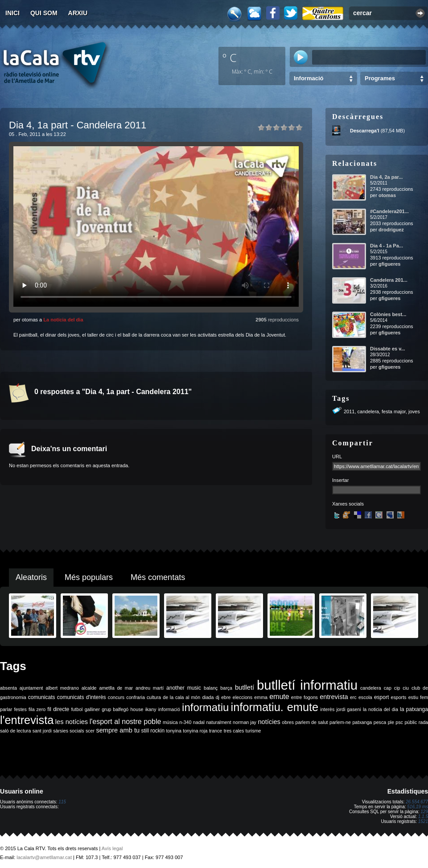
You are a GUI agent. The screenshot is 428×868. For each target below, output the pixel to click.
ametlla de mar (116, 688)
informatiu (205, 707)
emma (261, 697)
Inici (12, 13)
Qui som (44, 13)
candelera (368, 411)
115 (62, 802)
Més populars (89, 577)
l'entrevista (27, 720)
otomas (387, 195)
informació (169, 709)
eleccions (243, 697)
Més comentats (158, 577)
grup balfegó (115, 709)
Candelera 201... (389, 280)
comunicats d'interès (82, 697)
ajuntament (31, 688)
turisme (253, 731)
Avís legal (112, 848)
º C (230, 58)
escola (365, 697)
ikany (151, 709)
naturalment (218, 722)
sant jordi (42, 731)
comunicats (42, 697)
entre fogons (305, 697)
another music (184, 688)
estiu (414, 697)
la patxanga (414, 709)
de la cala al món (181, 697)
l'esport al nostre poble (126, 722)
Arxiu (78, 13)
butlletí (245, 687)
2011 (349, 411)
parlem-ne (340, 722)
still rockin (153, 731)
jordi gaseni (348, 709)
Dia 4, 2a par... (386, 177)
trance (216, 731)
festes (20, 709)
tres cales (234, 731)
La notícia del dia (63, 320)
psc (399, 722)
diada (208, 697)
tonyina (174, 731)
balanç (211, 688)
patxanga (362, 722)
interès (327, 709)
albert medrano (62, 688)
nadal (199, 722)
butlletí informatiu (307, 685)
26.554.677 (417, 802)
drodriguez (391, 230)
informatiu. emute (275, 707)
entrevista (334, 697)
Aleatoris (31, 577)
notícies (269, 722)
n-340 (185, 722)
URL (337, 457)
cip (397, 688)
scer (90, 731)
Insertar (340, 480)
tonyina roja (195, 731)
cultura (154, 697)
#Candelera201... (389, 211)
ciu (406, 688)
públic (411, 722)
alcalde (89, 688)
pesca (380, 722)
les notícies (72, 722)
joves (414, 411)
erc (353, 697)
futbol (77, 709)
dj (218, 697)
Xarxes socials (348, 504)
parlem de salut (311, 722)
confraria (135, 697)
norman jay (245, 722)
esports (398, 697)
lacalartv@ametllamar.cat (44, 857)
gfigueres (390, 264)
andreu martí (150, 688)
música (170, 722)
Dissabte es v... (388, 349)
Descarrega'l (365, 131)
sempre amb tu (118, 730)
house (137, 709)
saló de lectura (15, 731)
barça (226, 688)
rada (423, 722)
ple (391, 722)
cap (388, 688)
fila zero (37, 709)
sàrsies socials (68, 731)
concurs (116, 697)
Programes (380, 78)
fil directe (58, 709)
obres (288, 722)
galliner (92, 709)
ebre (226, 697)
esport (381, 697)
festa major (394, 411)
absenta (8, 688)
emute (279, 697)
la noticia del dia (381, 709)
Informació (309, 78)
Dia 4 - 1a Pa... (387, 246)
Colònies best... (388, 314)
